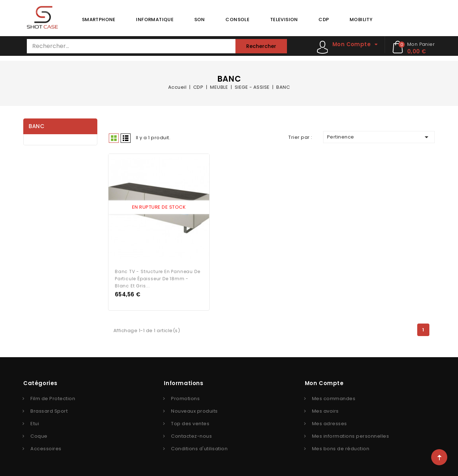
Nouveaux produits (194, 410)
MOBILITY (361, 20)
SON (200, 20)
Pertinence (379, 137)
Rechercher (261, 46)
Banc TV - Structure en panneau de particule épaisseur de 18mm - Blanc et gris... (157, 277)
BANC (36, 126)
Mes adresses (330, 422)
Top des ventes (190, 422)
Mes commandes (334, 397)
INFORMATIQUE (155, 20)
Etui (35, 422)
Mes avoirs (325, 410)
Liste (126, 138)
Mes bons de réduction (341, 447)
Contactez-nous (191, 435)
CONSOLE (237, 20)
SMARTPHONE (99, 20)
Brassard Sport (49, 410)
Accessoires (46, 447)
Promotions (185, 397)
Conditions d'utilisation (199, 447)
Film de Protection (53, 397)
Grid (114, 138)
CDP (324, 20)
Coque (39, 435)
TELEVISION (284, 20)
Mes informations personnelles (351, 435)
